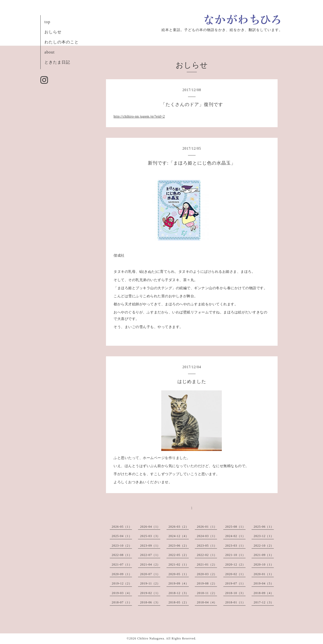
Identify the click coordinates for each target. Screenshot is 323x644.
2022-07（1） (150, 555)
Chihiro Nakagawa (151, 638)
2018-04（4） (207, 602)
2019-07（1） (235, 583)
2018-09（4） (264, 593)
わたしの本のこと (62, 42)
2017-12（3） (264, 602)
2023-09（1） (150, 546)
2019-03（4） (122, 593)
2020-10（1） (264, 565)
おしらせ (53, 32)
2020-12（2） (235, 565)
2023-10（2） (122, 546)
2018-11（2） (207, 593)
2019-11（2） (150, 583)
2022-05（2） (179, 555)
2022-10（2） (264, 546)
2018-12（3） (179, 593)
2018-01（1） (235, 602)
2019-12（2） (122, 583)
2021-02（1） (179, 565)
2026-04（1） (150, 527)
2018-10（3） (235, 593)
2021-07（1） (122, 565)
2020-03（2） (207, 574)
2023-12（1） (264, 536)
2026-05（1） (122, 527)
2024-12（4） (179, 536)
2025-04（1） (122, 536)
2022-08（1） (122, 555)
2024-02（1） (235, 536)
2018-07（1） (122, 602)
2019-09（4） (179, 583)
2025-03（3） (150, 536)
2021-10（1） (235, 555)
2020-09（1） (122, 574)
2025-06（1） (264, 527)
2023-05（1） (207, 546)
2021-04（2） (150, 565)
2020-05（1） (179, 574)
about (50, 52)
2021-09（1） (264, 555)
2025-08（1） (235, 527)
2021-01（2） (207, 565)
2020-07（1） (150, 574)
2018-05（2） (179, 602)
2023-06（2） (179, 546)
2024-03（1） (207, 536)
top (47, 22)
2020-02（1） (235, 574)
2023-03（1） (235, 546)
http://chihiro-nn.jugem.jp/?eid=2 (139, 116)
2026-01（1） (207, 527)
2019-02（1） (150, 593)
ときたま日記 (57, 62)
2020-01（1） (264, 574)
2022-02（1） (207, 555)
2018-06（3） (150, 602)
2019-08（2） (207, 583)
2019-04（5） (264, 583)
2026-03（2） (179, 527)
